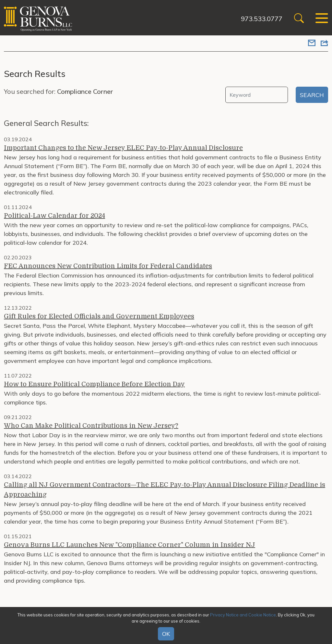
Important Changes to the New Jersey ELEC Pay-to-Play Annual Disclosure (123, 148)
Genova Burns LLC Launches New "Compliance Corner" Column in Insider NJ (130, 545)
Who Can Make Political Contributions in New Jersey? (91, 426)
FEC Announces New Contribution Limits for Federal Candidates (108, 266)
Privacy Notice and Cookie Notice (243, 615)
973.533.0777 (262, 19)
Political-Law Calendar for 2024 (54, 216)
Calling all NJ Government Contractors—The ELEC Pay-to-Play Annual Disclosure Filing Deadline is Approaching (165, 490)
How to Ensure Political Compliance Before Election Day (94, 384)
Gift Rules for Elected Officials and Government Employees (99, 316)
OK (166, 634)
